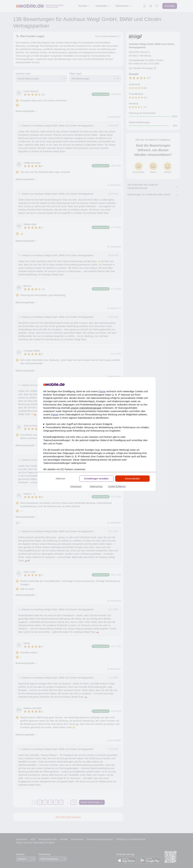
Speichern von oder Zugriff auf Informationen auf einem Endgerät (79, 424)
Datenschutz (96, 486)
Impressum (76, 486)
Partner (102, 391)
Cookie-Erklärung (117, 486)
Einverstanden (133, 479)
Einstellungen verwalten (97, 479)
